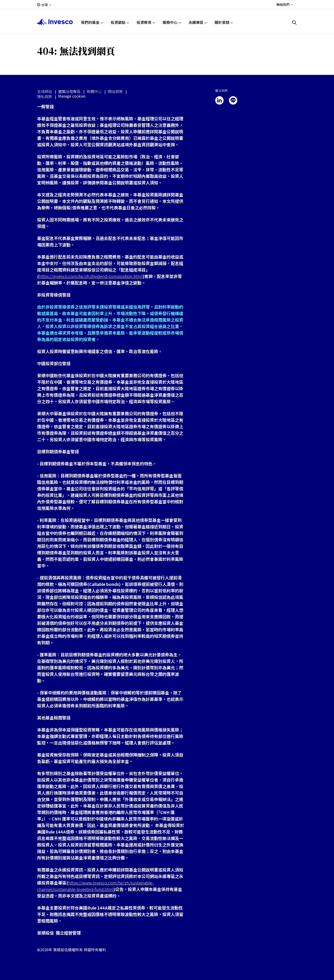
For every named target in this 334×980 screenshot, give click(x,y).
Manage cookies (72, 96)
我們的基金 (90, 22)
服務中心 (170, 22)
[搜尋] (295, 22)
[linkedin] (219, 100)
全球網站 (45, 91)
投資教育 (144, 22)
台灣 (45, 5)
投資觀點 (118, 22)
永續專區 (196, 22)
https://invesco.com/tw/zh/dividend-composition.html (91, 276)
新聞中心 (94, 91)
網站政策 (115, 91)
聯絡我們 (283, 4)
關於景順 (222, 22)
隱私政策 (45, 96)
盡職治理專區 (69, 91)
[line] (233, 100)
